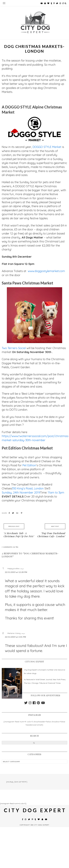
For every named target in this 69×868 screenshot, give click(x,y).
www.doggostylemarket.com (46, 271)
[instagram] (30, 703)
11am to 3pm (56, 492)
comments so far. (11, 547)
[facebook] (34, 703)
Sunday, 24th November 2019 (21, 492)
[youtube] (43, 703)
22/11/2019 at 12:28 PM (16, 572)
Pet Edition (29, 465)
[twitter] (26, 703)
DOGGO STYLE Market (47, 147)
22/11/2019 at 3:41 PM (15, 637)
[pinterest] (38, 703)
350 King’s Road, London (28, 488)
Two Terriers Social (14, 348)
